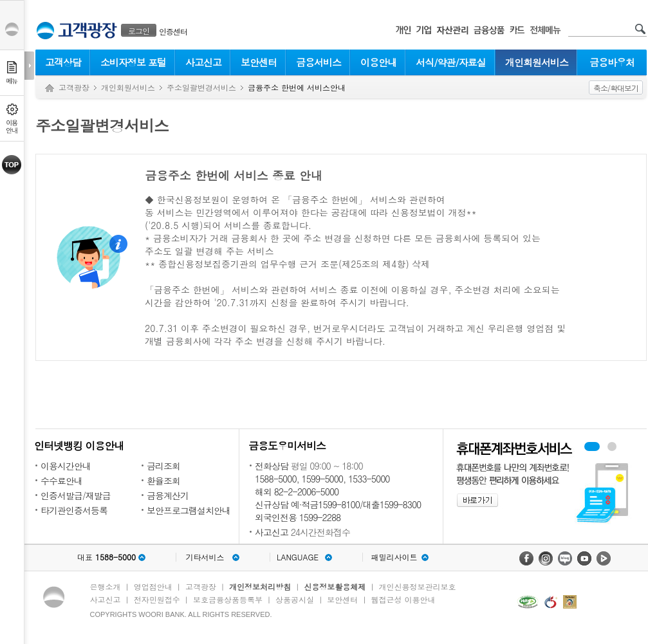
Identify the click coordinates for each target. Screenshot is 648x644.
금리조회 (163, 466)
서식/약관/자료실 (451, 62)
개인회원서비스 (537, 62)
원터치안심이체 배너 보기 (612, 446)
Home (50, 88)
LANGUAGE (298, 557)
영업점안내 (153, 586)
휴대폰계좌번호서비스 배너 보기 (592, 446)
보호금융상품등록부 (228, 599)
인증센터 (173, 31)
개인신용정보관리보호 (418, 586)
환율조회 (163, 481)
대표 (106, 557)
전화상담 (272, 466)
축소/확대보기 (616, 88)
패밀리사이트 (394, 557)
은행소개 (106, 586)
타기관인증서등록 (74, 510)
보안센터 (259, 62)
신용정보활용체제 (335, 586)
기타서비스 (205, 557)
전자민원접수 (157, 599)
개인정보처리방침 (260, 586)
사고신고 (203, 62)
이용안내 (378, 62)
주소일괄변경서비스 (201, 87)
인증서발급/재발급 (76, 495)
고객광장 (74, 87)
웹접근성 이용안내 (403, 599)
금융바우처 (612, 62)
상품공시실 (295, 599)
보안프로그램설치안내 (189, 510)
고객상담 (63, 62)
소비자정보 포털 (133, 62)
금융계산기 (168, 495)
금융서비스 (319, 62)
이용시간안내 (66, 466)
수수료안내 (61, 481)
